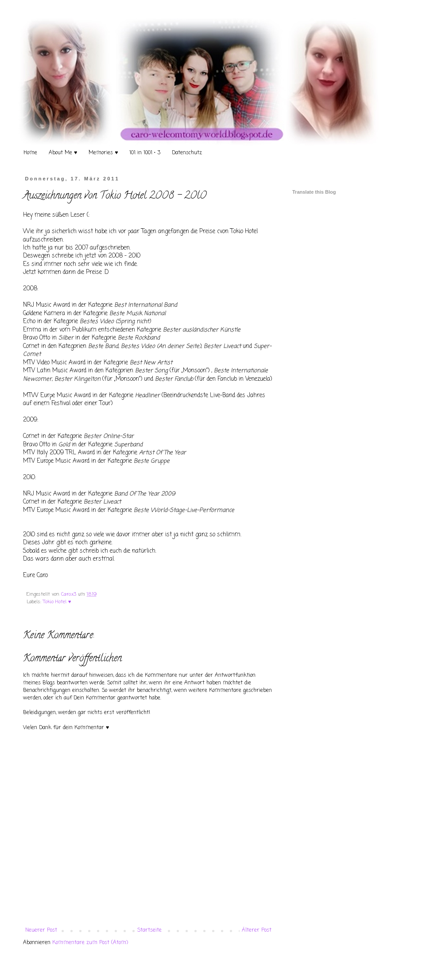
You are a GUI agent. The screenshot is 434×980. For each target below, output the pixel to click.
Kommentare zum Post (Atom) (90, 943)
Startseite (149, 930)
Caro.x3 (70, 594)
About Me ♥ (63, 153)
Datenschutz (187, 153)
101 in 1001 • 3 (145, 153)
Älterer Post (257, 930)
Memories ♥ (103, 153)
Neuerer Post (41, 930)
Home (30, 153)
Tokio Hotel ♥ (57, 602)
